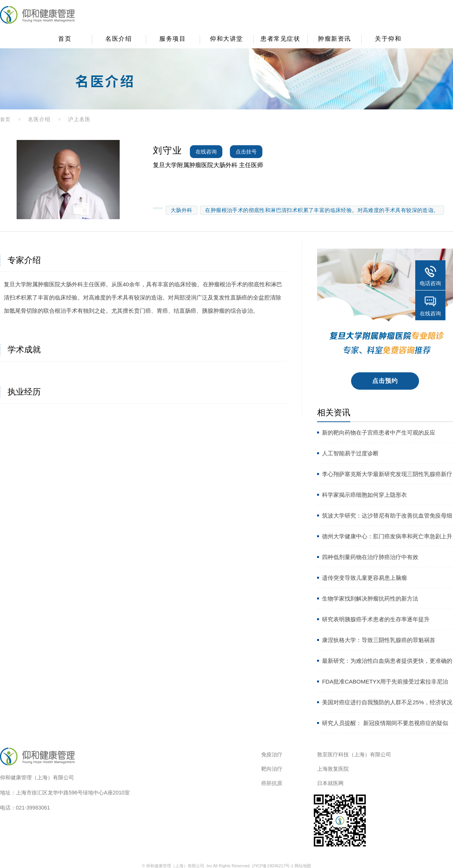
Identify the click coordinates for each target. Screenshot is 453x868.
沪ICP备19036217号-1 (273, 866)
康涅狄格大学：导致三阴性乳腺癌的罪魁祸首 (379, 640)
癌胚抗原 (272, 783)
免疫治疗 (272, 754)
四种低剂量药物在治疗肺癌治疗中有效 (370, 557)
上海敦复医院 (333, 769)
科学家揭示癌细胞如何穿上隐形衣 (364, 495)
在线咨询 (206, 152)
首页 (5, 119)
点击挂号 (246, 152)
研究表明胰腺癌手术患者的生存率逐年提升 (376, 619)
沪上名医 (79, 119)
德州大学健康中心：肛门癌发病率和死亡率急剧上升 (387, 536)
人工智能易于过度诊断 (350, 453)
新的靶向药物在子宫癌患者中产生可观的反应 (379, 432)
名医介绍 (39, 119)
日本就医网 (330, 783)
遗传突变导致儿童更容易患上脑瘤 (364, 578)
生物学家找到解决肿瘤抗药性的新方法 (370, 598)
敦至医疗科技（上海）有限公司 (354, 754)
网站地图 (303, 866)
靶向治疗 (272, 769)
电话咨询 (430, 283)
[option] (68, 180)
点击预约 (385, 381)
